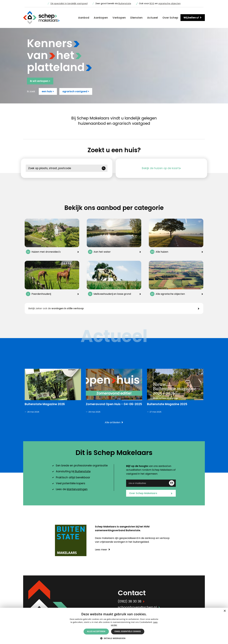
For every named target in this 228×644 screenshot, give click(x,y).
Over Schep (170, 18)
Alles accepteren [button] (96, 631)
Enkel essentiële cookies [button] (128, 631)
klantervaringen (77, 489)
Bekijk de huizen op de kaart (161, 168)
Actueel (153, 18)
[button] (114, 638)
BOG (152, 3)
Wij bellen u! (193, 18)
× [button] (225, 611)
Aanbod (84, 18)
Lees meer (102, 550)
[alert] (114, 626)
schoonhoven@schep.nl (139, 607)
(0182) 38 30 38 (131, 601)
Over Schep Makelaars (151, 493)
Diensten (136, 18)
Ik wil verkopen (40, 81)
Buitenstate (125, 3)
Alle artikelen (114, 422)
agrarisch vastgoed (76, 91)
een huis (48, 91)
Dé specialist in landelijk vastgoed (69, 3)
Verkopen (119, 18)
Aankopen (101, 18)
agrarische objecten (169, 3)
